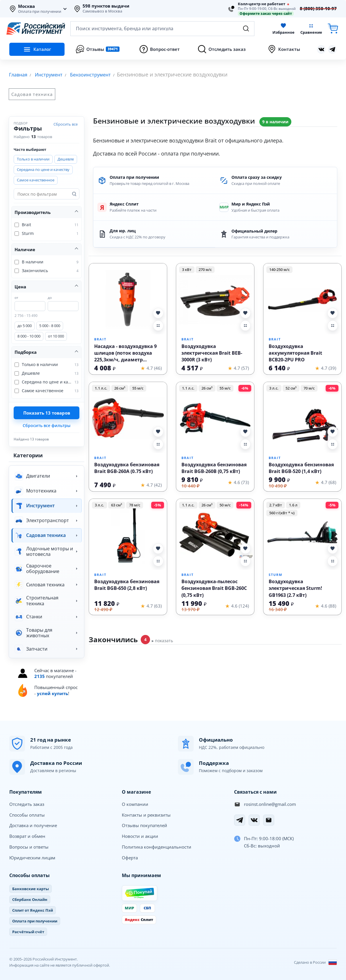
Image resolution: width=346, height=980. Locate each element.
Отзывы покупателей (145, 825)
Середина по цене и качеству (43, 169)
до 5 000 (25, 325)
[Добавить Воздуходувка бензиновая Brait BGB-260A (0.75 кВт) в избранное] (158, 431)
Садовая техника (32, 94)
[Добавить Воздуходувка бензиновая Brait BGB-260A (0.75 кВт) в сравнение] (158, 444)
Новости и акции (140, 836)
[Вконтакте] (254, 820)
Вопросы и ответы (29, 847)
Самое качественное (36, 180)
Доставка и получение (33, 825)
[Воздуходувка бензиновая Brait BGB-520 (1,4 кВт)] (302, 418)
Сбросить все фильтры (47, 425)
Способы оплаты (27, 815)
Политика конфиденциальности (157, 847)
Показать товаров (47, 413)
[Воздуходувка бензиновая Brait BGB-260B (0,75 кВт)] (215, 418)
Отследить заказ (27, 804)
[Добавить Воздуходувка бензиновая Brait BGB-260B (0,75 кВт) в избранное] (245, 431)
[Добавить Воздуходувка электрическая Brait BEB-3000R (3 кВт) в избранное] (245, 313)
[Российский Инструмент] (36, 28)
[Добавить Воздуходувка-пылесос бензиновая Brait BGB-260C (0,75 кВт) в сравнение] (245, 561)
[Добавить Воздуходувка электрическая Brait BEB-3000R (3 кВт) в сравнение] (245, 325)
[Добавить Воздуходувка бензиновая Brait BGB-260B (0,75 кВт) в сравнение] (245, 444)
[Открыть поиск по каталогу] (162, 29)
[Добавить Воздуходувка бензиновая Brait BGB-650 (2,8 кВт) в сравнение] (158, 561)
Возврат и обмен (27, 836)
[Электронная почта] (269, 820)
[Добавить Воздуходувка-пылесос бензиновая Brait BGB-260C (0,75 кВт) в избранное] (245, 548)
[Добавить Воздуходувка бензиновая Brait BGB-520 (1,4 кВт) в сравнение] (333, 444)
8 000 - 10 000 (29, 336)
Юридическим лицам (32, 857)
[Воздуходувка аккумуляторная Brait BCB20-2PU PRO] (302, 299)
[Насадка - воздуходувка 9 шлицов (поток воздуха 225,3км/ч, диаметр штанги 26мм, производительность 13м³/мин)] (128, 299)
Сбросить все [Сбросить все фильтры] (66, 124)
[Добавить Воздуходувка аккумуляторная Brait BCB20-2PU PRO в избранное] (333, 313)
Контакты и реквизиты (146, 815)
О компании (135, 804)
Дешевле (66, 159)
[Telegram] (240, 820)
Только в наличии (33, 159)
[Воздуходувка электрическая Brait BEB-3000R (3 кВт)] (215, 299)
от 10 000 (56, 336)
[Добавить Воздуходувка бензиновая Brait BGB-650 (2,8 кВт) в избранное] (158, 548)
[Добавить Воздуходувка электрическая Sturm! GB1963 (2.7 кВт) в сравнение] (333, 561)
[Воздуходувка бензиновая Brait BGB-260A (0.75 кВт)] (128, 418)
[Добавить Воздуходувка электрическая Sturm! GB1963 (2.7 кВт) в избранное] (333, 548)
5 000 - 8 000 (50, 325)
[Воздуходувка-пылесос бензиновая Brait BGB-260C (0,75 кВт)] (215, 535)
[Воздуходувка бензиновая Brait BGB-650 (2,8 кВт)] (128, 535)
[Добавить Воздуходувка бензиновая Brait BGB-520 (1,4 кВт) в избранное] (333, 431)
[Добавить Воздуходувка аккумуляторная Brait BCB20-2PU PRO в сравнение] (333, 325)
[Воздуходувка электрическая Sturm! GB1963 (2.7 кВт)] (302, 535)
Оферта (130, 857)
